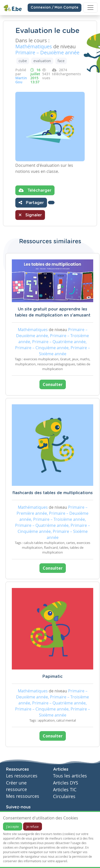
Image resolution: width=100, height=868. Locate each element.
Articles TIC (65, 790)
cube (23, 61)
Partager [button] (31, 203)
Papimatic (53, 677)
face (61, 61)
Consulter (53, 384)
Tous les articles (70, 776)
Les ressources (22, 776)
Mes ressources (23, 796)
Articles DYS (66, 783)
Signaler (30, 215)
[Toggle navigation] (90, 8)
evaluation (42, 61)
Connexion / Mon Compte (55, 8)
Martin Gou (21, 80)
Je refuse (33, 826)
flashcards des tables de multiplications (53, 493)
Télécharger (35, 190)
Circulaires (64, 796)
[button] (51, 203)
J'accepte (13, 826)
